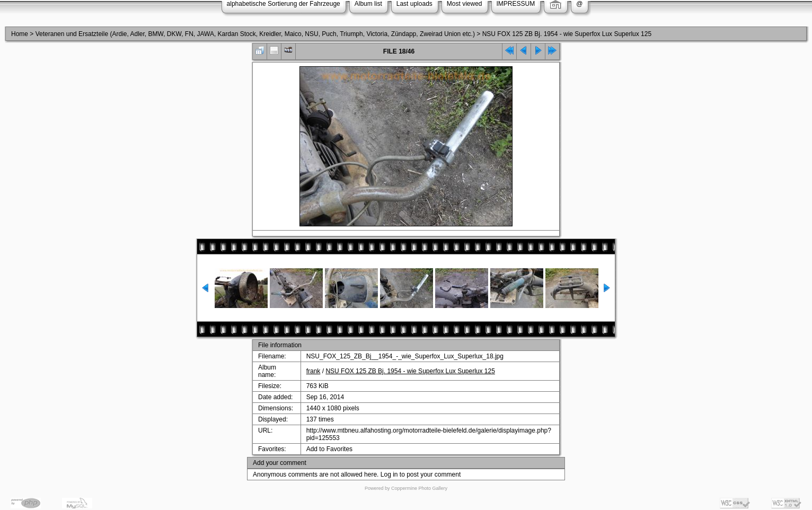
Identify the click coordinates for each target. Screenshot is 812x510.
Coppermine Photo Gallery (419, 488)
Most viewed (465, 4)
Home (20, 34)
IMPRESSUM (516, 4)
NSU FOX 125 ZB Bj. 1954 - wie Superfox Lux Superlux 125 (567, 34)
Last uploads (414, 4)
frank (314, 371)
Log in (389, 474)
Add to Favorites (329, 449)
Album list (368, 4)
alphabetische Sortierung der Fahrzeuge (284, 4)
